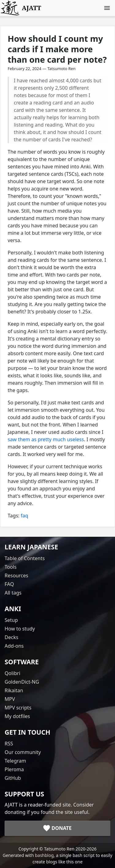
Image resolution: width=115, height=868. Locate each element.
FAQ (9, 584)
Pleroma (14, 769)
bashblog (44, 855)
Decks (11, 637)
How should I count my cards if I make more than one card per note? (57, 49)
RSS (9, 744)
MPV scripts (18, 708)
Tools (11, 567)
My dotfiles (17, 716)
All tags (13, 593)
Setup (11, 620)
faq (25, 516)
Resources (16, 575)
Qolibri (12, 673)
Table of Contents (25, 558)
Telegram (15, 761)
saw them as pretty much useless (46, 439)
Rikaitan (14, 690)
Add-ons (14, 646)
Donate (62, 828)
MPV (10, 699)
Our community (23, 752)
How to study (20, 629)
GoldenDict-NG (22, 682)
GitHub (13, 778)
